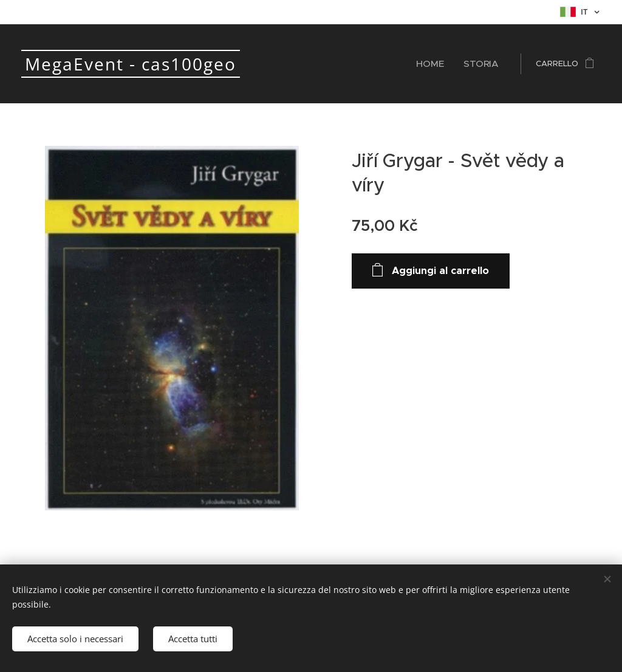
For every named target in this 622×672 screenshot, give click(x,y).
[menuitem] (441, 64)
